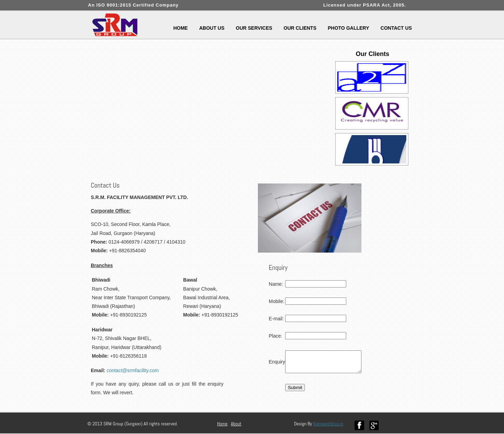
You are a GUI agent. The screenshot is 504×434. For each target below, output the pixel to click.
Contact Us (396, 28)
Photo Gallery (348, 28)
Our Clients (300, 28)
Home (181, 28)
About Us (212, 28)
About (236, 424)
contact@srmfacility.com (133, 370)
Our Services (254, 28)
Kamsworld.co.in (328, 424)
